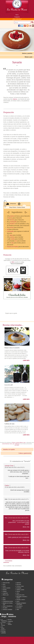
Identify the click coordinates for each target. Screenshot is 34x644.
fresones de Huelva (13, 247)
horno (11, 444)
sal (8, 229)
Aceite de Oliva (6, 583)
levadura (12, 224)
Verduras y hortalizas (8, 609)
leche (13, 220)
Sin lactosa (19, 608)
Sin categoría (19, 606)
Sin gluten (5, 608)
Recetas (10, 620)
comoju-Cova (9, 466)
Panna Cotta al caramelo (12, 348)
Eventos (5, 590)
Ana (6, 518)
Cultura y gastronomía (25, 453)
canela (13, 239)
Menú (4, 598)
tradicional (17, 444)
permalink (17, 445)
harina (12, 216)
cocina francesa (6, 444)
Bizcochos (19, 584)
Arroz (4, 584)
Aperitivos (19, 583)
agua (11, 235)
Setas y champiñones (8, 606)
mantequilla (13, 222)
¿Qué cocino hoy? (17, 19)
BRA (13, 262)
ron (16, 241)
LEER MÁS (26, 360)
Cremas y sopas (20, 586)
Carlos (7, 486)
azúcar (12, 227)
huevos (10, 218)
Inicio (17, 15)
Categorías (17, 17)
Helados (5, 591)
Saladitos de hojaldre (9, 449)
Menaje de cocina (20, 595)
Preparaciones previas (8, 601)
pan (14, 444)
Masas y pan (29, 57)
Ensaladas (19, 588)
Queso (18, 601)
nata (12, 243)
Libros (18, 593)
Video (18, 609)
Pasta (4, 600)
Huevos (18, 591)
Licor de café (9, 385)
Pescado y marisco (21, 600)
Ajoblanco (3, 630)
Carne (4, 586)
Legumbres (5, 593)
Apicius (15, 99)
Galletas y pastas (20, 590)
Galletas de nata (9, 424)
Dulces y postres (27, 53)
